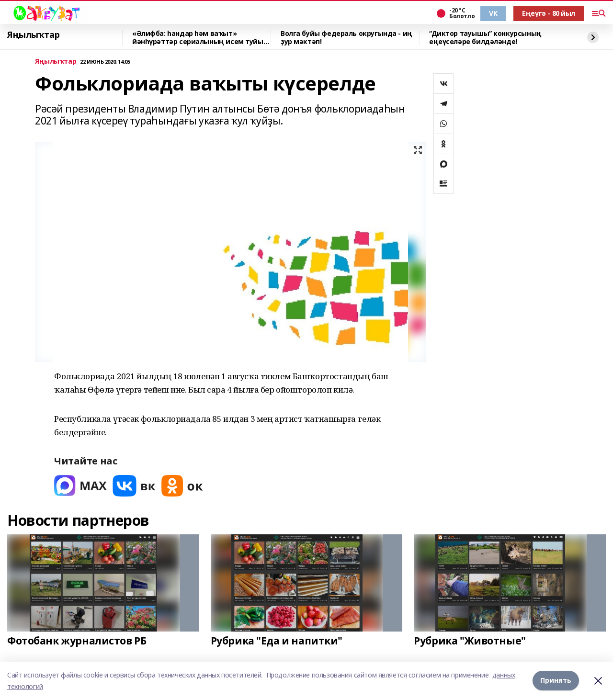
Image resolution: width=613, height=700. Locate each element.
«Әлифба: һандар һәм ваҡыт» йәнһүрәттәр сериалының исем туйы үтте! (198, 38)
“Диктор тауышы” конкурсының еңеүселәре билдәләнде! (485, 38)
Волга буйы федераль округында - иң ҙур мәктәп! (346, 38)
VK (493, 13)
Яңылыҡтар (33, 35)
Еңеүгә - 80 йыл (549, 13)
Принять (556, 681)
